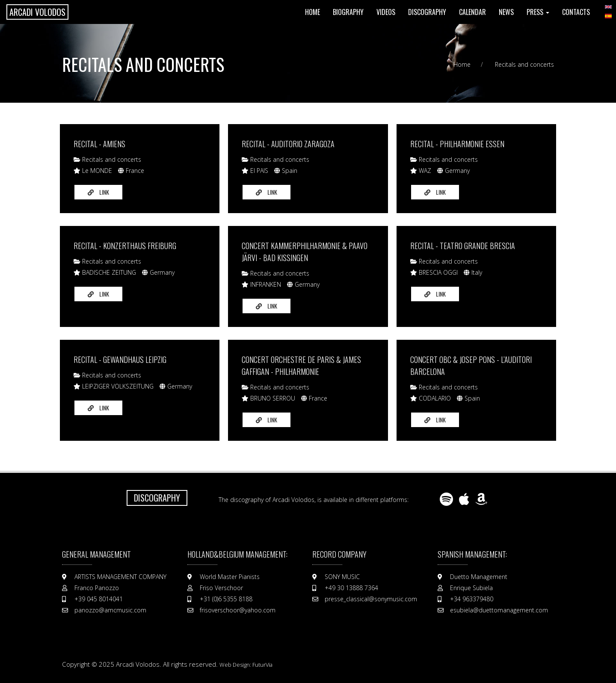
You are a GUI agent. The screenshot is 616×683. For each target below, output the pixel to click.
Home (312, 12)
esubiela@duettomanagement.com (499, 610)
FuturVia (262, 665)
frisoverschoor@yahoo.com (238, 610)
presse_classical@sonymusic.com (371, 599)
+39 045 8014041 (99, 599)
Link (98, 192)
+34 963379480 (472, 599)
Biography (348, 12)
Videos (386, 12)
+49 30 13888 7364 (351, 588)
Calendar (472, 12)
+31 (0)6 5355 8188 (226, 599)
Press (538, 12)
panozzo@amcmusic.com (110, 610)
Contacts (576, 12)
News (506, 12)
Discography (427, 12)
